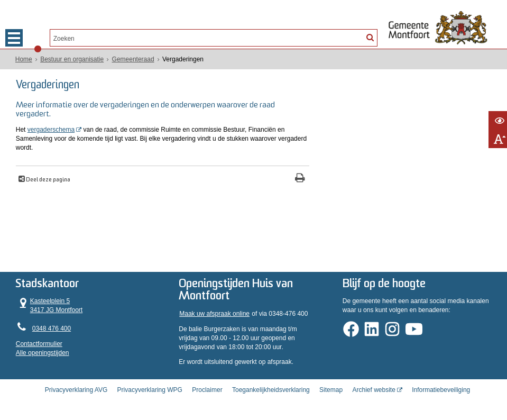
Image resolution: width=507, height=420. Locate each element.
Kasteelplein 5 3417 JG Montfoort (49, 305)
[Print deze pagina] (300, 179)
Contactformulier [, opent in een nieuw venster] (39, 344)
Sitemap (331, 390)
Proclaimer (207, 390)
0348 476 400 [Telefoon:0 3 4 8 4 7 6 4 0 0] (52, 328)
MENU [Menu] (14, 38)
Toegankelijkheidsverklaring (271, 390)
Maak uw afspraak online (214, 314)
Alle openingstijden (43, 353)
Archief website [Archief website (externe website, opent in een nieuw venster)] (374, 390)
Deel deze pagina (48, 180)
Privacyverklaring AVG (76, 390)
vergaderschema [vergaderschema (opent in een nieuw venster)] (51, 130)
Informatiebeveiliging (441, 390)
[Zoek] (370, 37)
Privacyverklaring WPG (150, 390)
